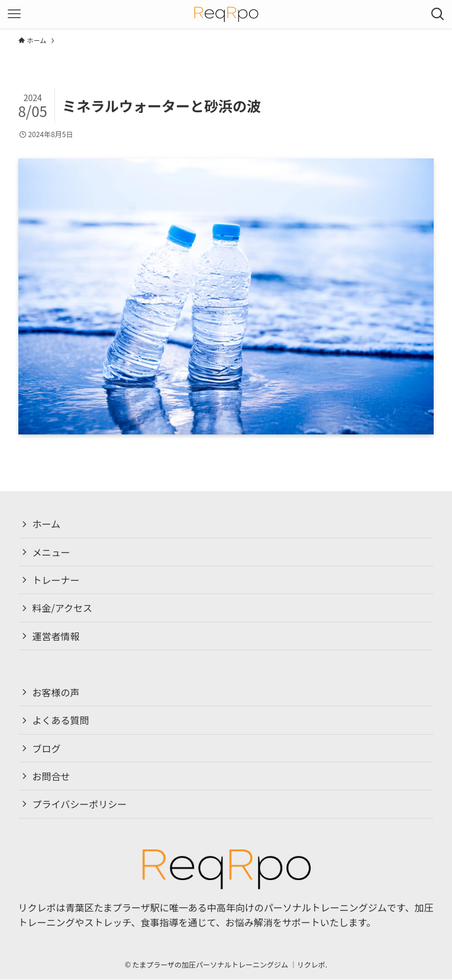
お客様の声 (56, 692)
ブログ (47, 748)
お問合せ (51, 777)
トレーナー (56, 580)
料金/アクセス (62, 608)
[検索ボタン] (438, 14)
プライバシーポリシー (80, 804)
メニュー (51, 552)
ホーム (47, 524)
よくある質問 (61, 721)
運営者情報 (56, 636)
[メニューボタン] (14, 14)
